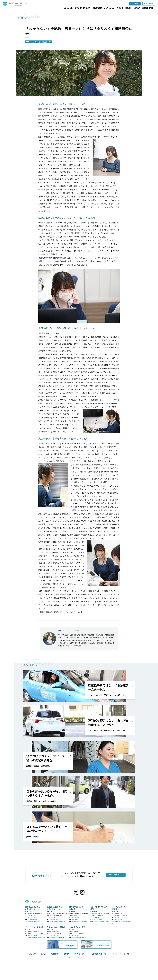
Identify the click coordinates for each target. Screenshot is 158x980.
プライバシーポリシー (80, 954)
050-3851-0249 (54, 935)
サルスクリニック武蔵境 (56, 927)
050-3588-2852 (33, 919)
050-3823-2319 (54, 918)
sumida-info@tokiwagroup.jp (101, 921)
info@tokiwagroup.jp (34, 921)
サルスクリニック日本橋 (34, 927)
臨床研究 (66, 954)
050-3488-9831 (120, 919)
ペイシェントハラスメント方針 (120, 954)
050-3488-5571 (76, 919)
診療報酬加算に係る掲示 (99, 954)
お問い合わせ (117, 875)
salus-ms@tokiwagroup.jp (57, 937)
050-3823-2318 (98, 918)
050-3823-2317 (76, 918)
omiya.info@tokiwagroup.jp (57, 921)
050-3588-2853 (54, 919)
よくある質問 (32, 954)
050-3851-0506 (119, 918)
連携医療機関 (55, 954)
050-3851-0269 (33, 935)
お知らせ (44, 954)
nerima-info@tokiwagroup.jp (79, 921)
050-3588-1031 (98, 919)
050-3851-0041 (76, 935)
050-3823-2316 (33, 918)
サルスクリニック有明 (77, 927)
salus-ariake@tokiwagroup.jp (80, 937)
